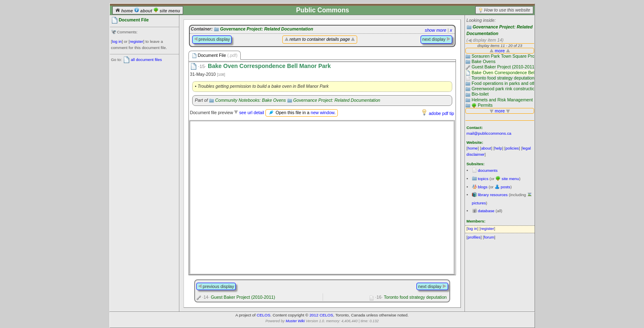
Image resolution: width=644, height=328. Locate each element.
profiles (474, 237)
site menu (167, 11)
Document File (215, 55)
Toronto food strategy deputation (411, 297)
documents (488, 170)
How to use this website (507, 10)
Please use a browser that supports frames (322, 197)
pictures (479, 203)
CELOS (264, 315)
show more (435, 30)
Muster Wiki (295, 321)
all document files (146, 60)
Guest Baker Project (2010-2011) (238, 297)
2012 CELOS (321, 315)
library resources (493, 195)
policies (512, 148)
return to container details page (320, 39)
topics (483, 179)
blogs (482, 187)
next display (436, 39)
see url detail (251, 112)
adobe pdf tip (442, 113)
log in (117, 41)
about (144, 11)
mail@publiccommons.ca (489, 133)
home (125, 11)
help (499, 148)
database (486, 211)
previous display (212, 39)
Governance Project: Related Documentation (267, 29)
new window (322, 112)
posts (506, 187)
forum (489, 237)
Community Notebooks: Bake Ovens (251, 100)
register (136, 41)
